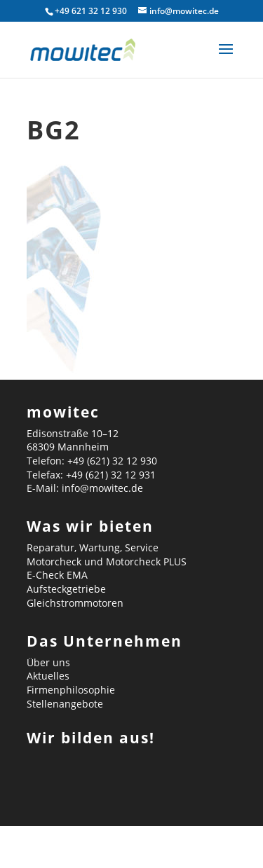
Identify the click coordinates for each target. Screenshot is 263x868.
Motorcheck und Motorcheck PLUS (107, 562)
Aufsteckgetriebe (66, 589)
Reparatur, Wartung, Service (93, 547)
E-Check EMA (57, 575)
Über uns (48, 662)
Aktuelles (48, 676)
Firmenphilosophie (71, 690)
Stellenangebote (65, 704)
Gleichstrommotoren (75, 603)
